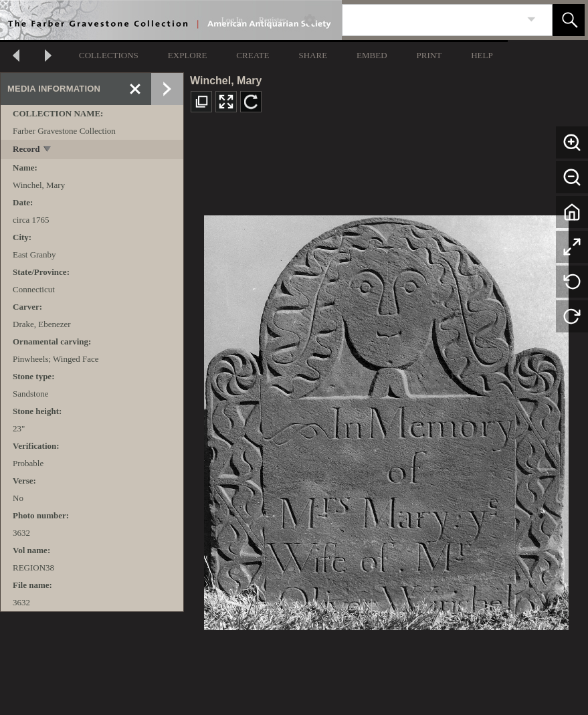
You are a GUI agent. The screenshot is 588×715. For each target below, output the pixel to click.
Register (272, 20)
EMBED (372, 55)
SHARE (313, 55)
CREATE (253, 55)
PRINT (429, 55)
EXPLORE (188, 55)
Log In (232, 20)
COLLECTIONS (109, 55)
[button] (569, 20)
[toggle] (48, 150)
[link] (531, 20)
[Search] (431, 20)
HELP (482, 55)
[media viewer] (386, 419)
